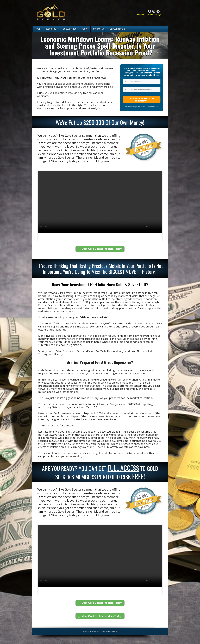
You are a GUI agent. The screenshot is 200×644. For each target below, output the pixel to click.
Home (38, 29)
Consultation (70, 29)
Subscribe (52, 29)
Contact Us (99, 29)
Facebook (150, 11)
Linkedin (154, 11)
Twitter (158, 11)
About (85, 29)
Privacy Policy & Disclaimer (109, 631)
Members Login (117, 29)
